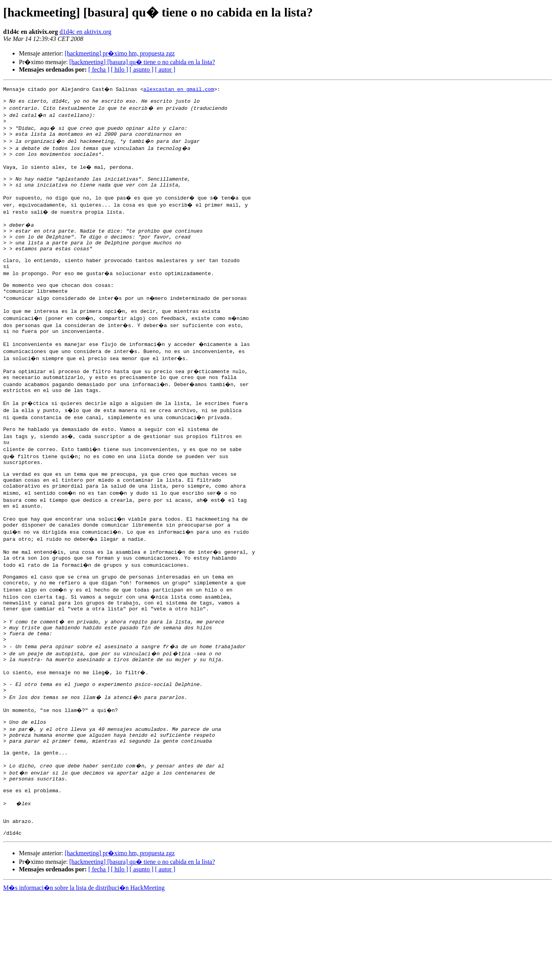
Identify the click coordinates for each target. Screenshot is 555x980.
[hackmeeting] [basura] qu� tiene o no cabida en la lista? (142, 62)
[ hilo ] (120, 69)
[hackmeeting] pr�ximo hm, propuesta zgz (119, 53)
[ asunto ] (141, 69)
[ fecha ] (99, 69)
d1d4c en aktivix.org (85, 32)
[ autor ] (165, 69)
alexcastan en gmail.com (180, 89)
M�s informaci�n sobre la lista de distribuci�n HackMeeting (84, 973)
